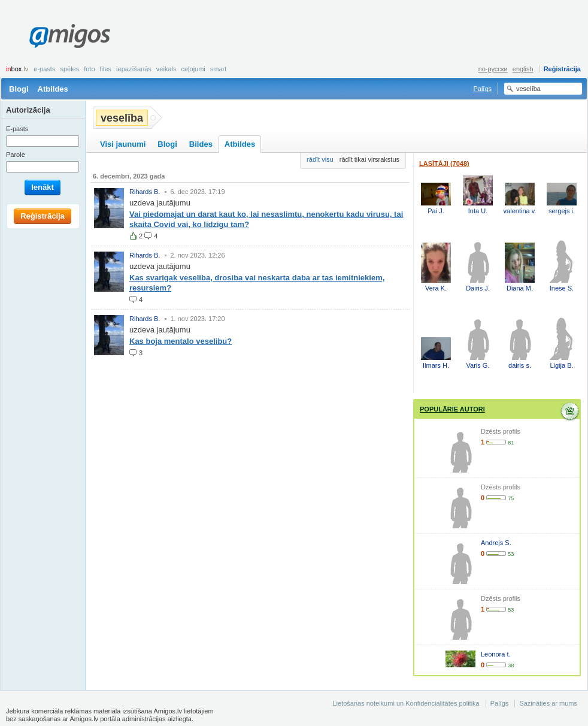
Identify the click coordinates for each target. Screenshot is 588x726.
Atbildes (53, 89)
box (17, 69)
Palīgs (482, 89)
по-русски (493, 69)
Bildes (201, 144)
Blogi (19, 89)
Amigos (70, 36)
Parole (16, 155)
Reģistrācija (562, 69)
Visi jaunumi (123, 144)
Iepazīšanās (134, 69)
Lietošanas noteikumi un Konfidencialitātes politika (406, 703)
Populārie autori (452, 409)
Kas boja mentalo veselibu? (181, 341)
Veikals (166, 69)
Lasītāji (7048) (444, 164)
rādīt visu (320, 159)
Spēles (69, 69)
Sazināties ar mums (548, 703)
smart (219, 69)
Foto (89, 69)
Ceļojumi (193, 69)
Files (106, 69)
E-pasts (44, 69)
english (523, 69)
